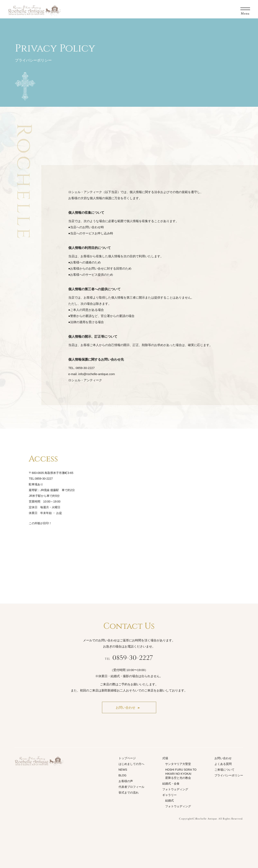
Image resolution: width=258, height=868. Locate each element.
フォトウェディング (175, 789)
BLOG (123, 775)
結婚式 (169, 801)
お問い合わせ (223, 758)
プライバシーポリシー (229, 775)
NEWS (123, 770)
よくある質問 (223, 764)
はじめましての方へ (131, 764)
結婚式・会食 (171, 784)
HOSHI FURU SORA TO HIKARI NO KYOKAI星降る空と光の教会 (181, 774)
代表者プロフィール (131, 787)
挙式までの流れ (129, 793)
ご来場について (224, 770)
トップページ (127, 758)
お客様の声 (126, 781)
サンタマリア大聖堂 (178, 764)
